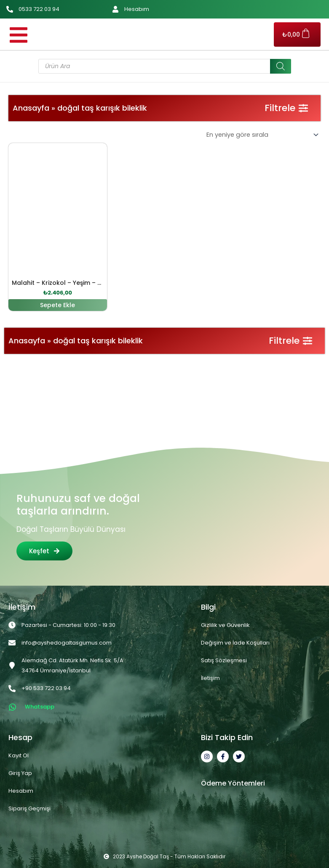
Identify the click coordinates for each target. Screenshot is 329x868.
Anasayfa (31, 108)
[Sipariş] (262, 135)
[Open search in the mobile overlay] (165, 66)
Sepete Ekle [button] (58, 305)
